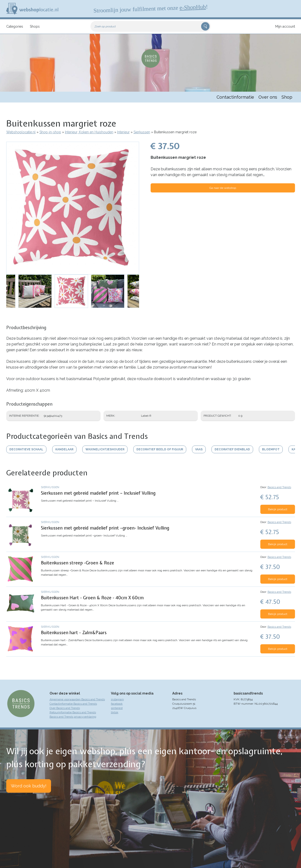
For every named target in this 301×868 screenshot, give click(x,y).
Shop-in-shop (50, 132)
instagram (117, 699)
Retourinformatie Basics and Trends (73, 712)
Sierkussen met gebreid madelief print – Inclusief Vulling (98, 493)
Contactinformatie (235, 97)
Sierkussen (142, 132)
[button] (73, 208)
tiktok (115, 712)
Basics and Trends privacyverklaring (73, 717)
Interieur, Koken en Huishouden (89, 132)
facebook (117, 704)
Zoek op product (105, 26)
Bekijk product (278, 509)
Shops (35, 26)
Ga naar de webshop (223, 188)
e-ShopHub (192, 7)
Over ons (268, 97)
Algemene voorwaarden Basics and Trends (77, 699)
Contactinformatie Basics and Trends (73, 704)
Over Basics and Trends (65, 708)
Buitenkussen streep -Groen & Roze (77, 563)
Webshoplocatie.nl (21, 132)
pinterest (117, 708)
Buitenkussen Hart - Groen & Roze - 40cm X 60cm (92, 598)
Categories (15, 26)
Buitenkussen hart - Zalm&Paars (74, 633)
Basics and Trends (279, 487)
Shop (287, 97)
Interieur (123, 132)
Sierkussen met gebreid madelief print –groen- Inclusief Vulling (105, 528)
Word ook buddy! (29, 786)
